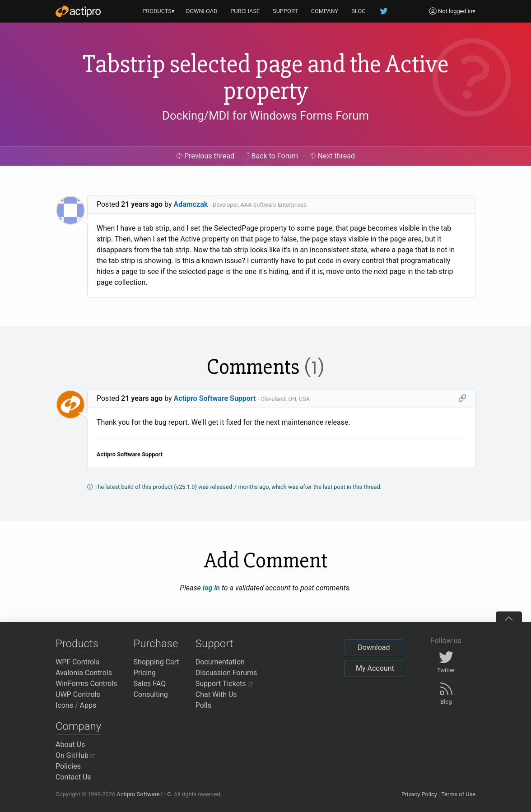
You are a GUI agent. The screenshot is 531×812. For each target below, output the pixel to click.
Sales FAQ (150, 684)
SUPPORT (285, 11)
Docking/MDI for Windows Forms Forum (265, 116)
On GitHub (75, 755)
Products (77, 644)
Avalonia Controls (84, 673)
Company (78, 726)
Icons (64, 705)
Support (214, 644)
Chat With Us (216, 694)
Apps (88, 705)
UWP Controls (78, 694)
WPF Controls (77, 662)
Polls (203, 705)
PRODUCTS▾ (158, 11)
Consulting (151, 694)
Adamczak (191, 204)
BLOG (359, 11)
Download (374, 647)
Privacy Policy (419, 794)
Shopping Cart (156, 662)
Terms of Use (458, 794)
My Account (375, 668)
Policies (68, 766)
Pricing (145, 673)
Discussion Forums (226, 673)
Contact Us (73, 777)
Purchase (156, 644)
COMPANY (325, 11)
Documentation (220, 662)
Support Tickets (224, 684)
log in (211, 588)
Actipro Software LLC (144, 794)
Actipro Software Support (215, 398)
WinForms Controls (86, 684)
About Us (70, 745)
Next (333, 156)
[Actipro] (78, 11)
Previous (205, 156)
